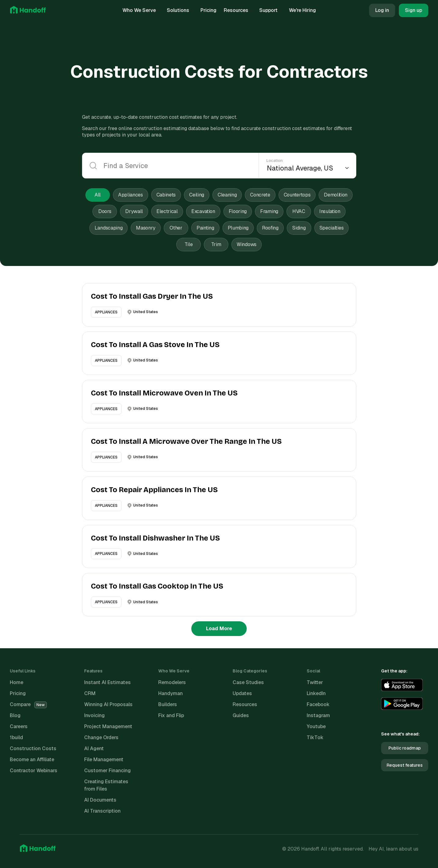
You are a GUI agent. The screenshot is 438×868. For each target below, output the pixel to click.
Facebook (318, 704)
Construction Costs (33, 748)
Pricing (208, 10)
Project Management (108, 726)
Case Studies (248, 682)
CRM (90, 693)
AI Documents (100, 800)
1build (16, 737)
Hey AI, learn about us (393, 849)
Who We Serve (141, 10)
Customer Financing (107, 771)
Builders (168, 704)
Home (17, 682)
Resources (238, 10)
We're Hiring (302, 10)
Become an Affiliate (32, 760)
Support (270, 10)
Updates (242, 693)
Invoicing (94, 715)
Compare (28, 704)
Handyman (170, 693)
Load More (219, 629)
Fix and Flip (171, 715)
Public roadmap (405, 748)
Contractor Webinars (34, 771)
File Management (104, 760)
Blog (15, 715)
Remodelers (172, 682)
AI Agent (94, 748)
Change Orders (101, 737)
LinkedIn (316, 693)
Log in (382, 10)
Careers (19, 726)
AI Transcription (102, 811)
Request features (405, 765)
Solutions (180, 10)
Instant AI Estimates (107, 682)
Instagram (318, 715)
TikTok (315, 737)
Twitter (315, 682)
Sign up (414, 10)
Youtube (316, 726)
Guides (241, 715)
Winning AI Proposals (108, 704)
